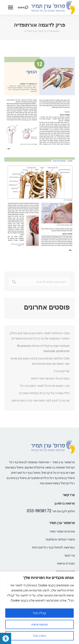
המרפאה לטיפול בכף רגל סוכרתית (54, 547)
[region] (39, 608)
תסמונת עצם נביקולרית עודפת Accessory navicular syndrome (43, 348)
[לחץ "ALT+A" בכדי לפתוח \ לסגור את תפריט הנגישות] (6, 638)
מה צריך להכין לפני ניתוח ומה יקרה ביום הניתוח (41, 401)
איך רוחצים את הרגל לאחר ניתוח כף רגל (45, 386)
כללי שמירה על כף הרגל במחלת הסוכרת (44, 393)
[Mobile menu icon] (11, 7)
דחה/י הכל (40, 636)
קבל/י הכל (40, 613)
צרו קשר (69, 555)
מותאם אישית (40, 624)
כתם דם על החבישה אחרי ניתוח (50, 378)
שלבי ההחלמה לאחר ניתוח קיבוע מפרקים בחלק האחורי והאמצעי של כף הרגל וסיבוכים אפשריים (40, 336)
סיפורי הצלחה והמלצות (60, 539)
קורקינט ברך (61, 371)
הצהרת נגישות (66, 563)
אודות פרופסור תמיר (62, 531)
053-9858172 (39, 511)
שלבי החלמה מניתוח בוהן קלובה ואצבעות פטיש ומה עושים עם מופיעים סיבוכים (40, 361)
